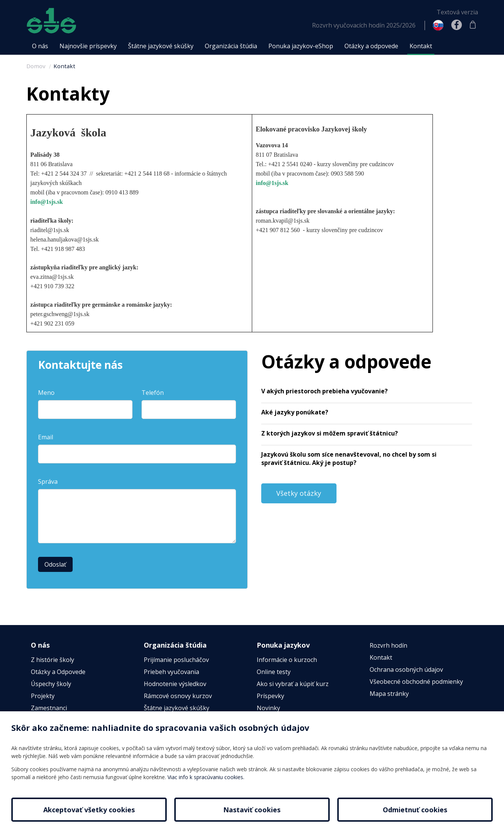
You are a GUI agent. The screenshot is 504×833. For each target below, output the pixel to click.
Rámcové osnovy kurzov (178, 696)
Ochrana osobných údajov (406, 669)
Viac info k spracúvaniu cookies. (206, 777)
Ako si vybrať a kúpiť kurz (293, 684)
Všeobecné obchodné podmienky (416, 682)
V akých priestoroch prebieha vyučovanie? (324, 391)
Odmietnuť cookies (415, 810)
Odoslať (55, 564)
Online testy (274, 672)
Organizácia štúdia (175, 645)
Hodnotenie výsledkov (175, 684)
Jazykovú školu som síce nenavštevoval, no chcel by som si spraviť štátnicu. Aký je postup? (349, 459)
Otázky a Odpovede (58, 672)
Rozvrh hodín (388, 645)
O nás (40, 645)
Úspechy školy (51, 684)
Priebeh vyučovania (171, 672)
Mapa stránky (389, 694)
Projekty (43, 696)
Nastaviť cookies (252, 810)
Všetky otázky (299, 493)
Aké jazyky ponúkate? (295, 412)
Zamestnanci (49, 708)
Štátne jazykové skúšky (177, 708)
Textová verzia (457, 12)
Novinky (268, 708)
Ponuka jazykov (283, 645)
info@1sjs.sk (47, 202)
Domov (36, 66)
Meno (46, 393)
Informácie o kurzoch (287, 660)
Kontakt (64, 66)
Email (46, 437)
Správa (48, 481)
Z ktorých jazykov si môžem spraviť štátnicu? (330, 433)
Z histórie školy (53, 660)
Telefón (153, 393)
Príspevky (270, 696)
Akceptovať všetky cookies (89, 810)
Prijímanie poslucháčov (176, 660)
